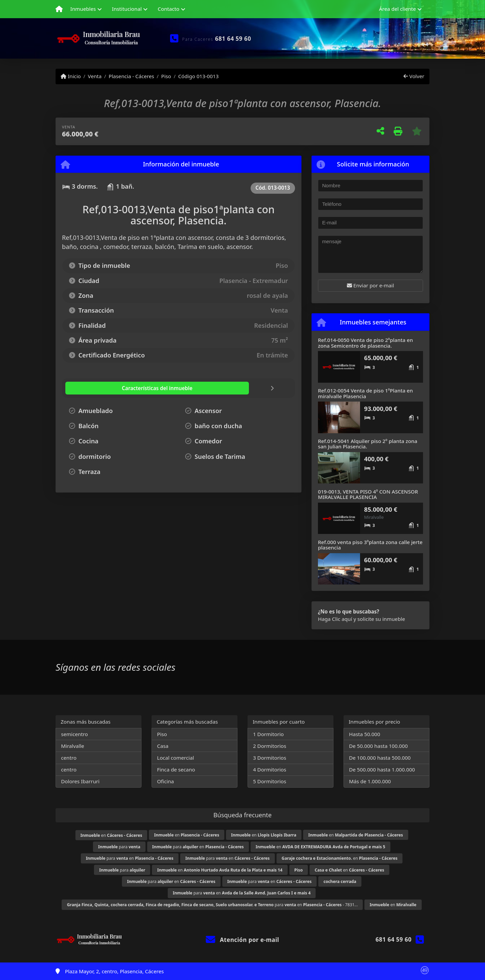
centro (69, 758)
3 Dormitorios (270, 758)
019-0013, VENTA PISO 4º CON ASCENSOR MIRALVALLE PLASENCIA (368, 494)
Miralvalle (73, 746)
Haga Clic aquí (335, 619)
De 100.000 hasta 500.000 (380, 758)
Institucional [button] (127, 9)
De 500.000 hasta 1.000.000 (382, 769)
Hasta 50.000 (365, 734)
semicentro (74, 734)
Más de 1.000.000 (370, 781)
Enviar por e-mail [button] (370, 285)
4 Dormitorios (270, 769)
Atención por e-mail (242, 940)
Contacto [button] (168, 9)
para (119, 847)
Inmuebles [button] (83, 9)
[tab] (106, 388)
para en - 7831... (213, 905)
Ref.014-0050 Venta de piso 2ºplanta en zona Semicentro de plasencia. (365, 343)
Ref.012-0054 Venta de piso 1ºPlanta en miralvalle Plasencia (365, 393)
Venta (95, 76)
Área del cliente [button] (397, 9)
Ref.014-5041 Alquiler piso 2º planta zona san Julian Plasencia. (368, 444)
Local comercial (175, 758)
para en (198, 847)
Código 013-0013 (198, 76)
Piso (166, 76)
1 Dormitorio (268, 734)
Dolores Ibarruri (80, 781)
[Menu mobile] (59, 9)
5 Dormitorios (270, 781)
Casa (163, 746)
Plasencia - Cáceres (131, 76)
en (111, 835)
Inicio (71, 76)
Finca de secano (176, 769)
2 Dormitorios (270, 746)
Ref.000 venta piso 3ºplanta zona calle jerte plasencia (370, 545)
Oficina (165, 781)
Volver (414, 76)
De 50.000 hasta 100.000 (378, 746)
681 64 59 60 (233, 39)
